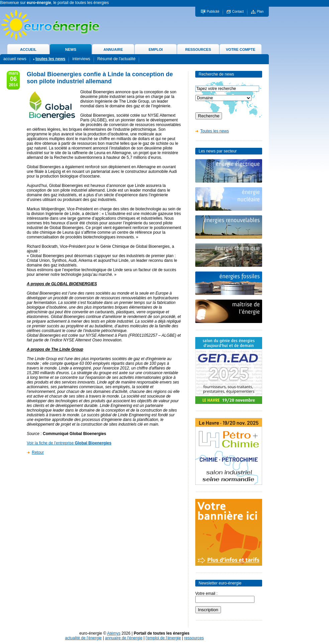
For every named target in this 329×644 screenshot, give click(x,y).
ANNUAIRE (113, 49)
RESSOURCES (198, 49)
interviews (81, 59)
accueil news (15, 59)
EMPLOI (155, 49)
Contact (238, 12)
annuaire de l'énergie (124, 638)
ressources (194, 638)
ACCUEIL (28, 49)
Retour (38, 452)
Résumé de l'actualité (116, 59)
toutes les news (50, 59)
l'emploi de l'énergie (163, 638)
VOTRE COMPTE (240, 49)
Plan (260, 12)
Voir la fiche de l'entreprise (69, 443)
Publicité (213, 12)
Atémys (114, 633)
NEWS (71, 49)
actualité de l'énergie (84, 638)
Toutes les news (214, 131)
